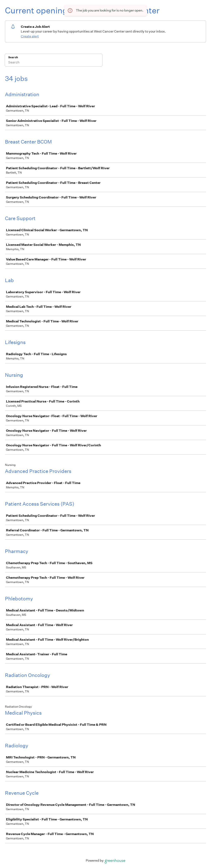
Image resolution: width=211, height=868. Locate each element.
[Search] (54, 63)
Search (13, 57)
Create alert (30, 36)
